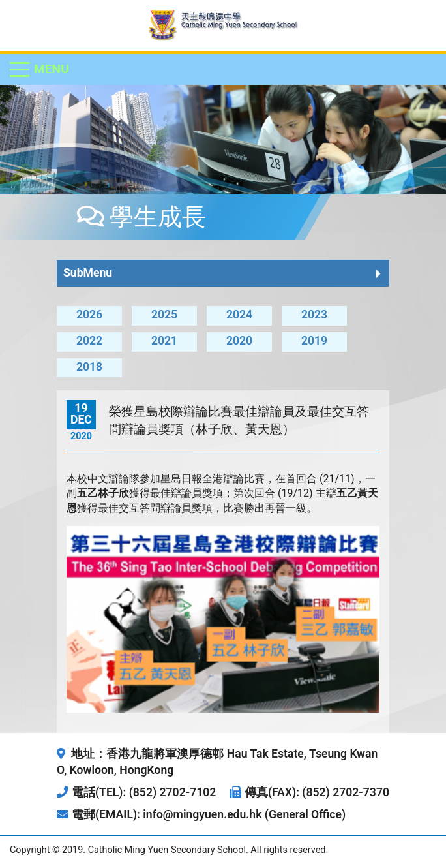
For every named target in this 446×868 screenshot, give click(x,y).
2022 (89, 341)
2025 (164, 315)
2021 (164, 341)
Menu (52, 69)
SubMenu (88, 273)
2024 (239, 315)
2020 (239, 341)
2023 (314, 315)
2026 (89, 315)
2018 (89, 367)
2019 (314, 341)
